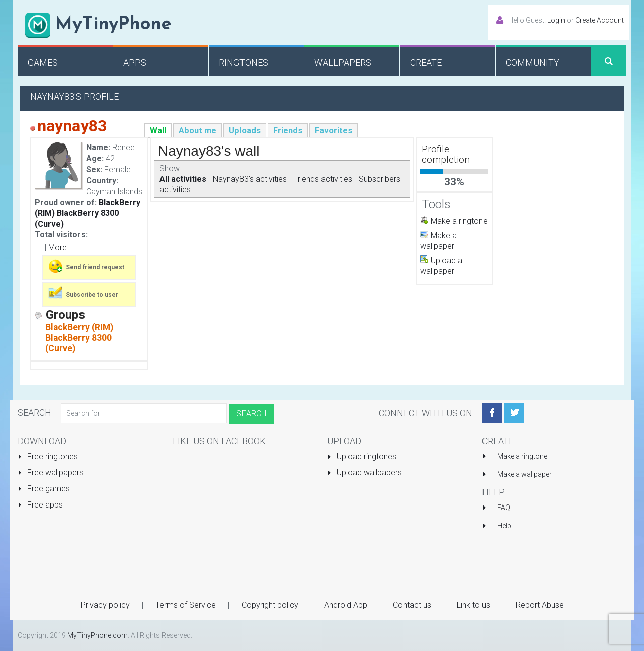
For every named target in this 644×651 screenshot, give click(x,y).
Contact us (412, 605)
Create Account (599, 20)
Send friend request (86, 266)
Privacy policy (105, 605)
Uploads (245, 131)
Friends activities (323, 179)
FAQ (504, 508)
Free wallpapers (51, 473)
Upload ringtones (362, 456)
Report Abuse (540, 605)
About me (197, 131)
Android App (346, 605)
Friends (288, 131)
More (58, 247)
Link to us (473, 605)
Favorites (334, 131)
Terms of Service (186, 605)
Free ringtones (48, 456)
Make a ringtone (459, 221)
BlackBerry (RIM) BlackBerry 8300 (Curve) (88, 213)
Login (556, 20)
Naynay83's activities (250, 179)
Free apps (40, 505)
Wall (158, 131)
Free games (44, 489)
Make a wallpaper (525, 474)
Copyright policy (270, 605)
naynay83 (72, 126)
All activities (183, 179)
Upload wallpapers (365, 473)
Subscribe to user (83, 294)
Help (504, 526)
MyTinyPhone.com (98, 635)
